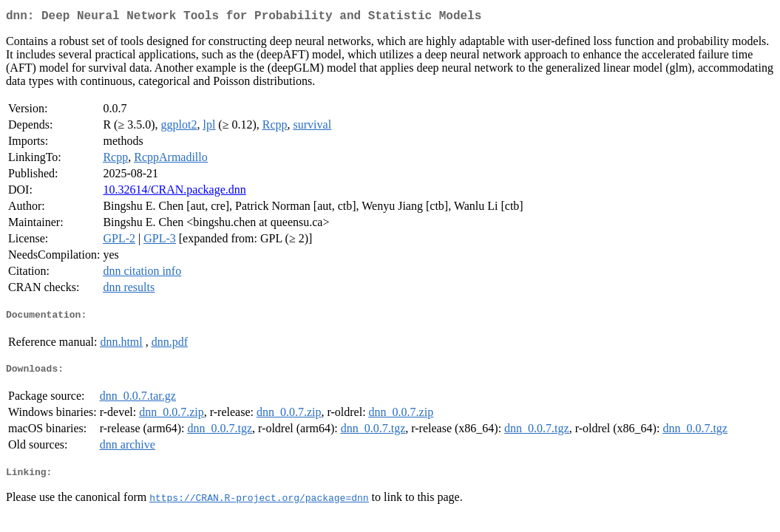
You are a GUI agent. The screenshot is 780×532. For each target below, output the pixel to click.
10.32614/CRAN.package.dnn (174, 192)
